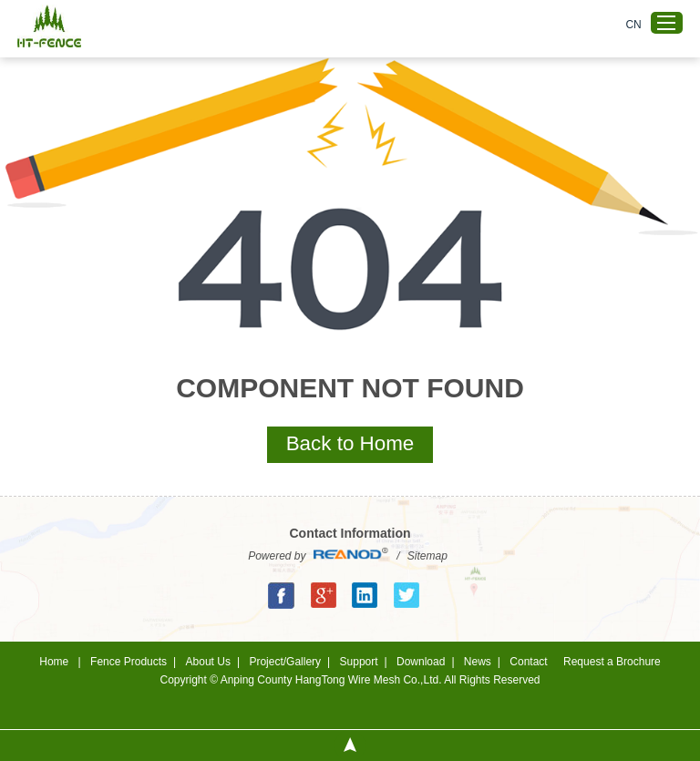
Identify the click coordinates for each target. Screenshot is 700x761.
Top (350, 745)
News (478, 662)
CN (633, 25)
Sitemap (427, 556)
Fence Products (129, 662)
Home (54, 662)
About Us (208, 662)
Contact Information (350, 533)
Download (421, 662)
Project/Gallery (285, 662)
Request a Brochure (612, 662)
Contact (528, 662)
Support (359, 662)
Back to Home (350, 443)
